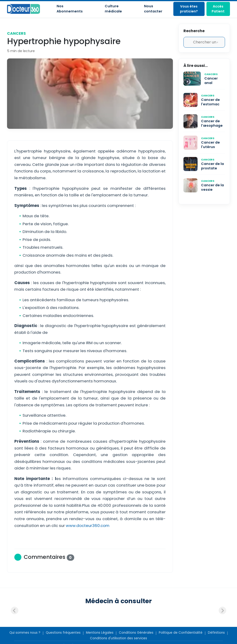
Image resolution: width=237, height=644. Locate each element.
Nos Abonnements (70, 9)
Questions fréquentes (63, 633)
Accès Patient (218, 9)
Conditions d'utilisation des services (118, 638)
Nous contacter (153, 9)
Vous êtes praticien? (189, 9)
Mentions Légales (100, 633)
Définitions (216, 633)
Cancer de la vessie (212, 187)
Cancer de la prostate (212, 166)
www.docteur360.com (87, 526)
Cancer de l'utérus (210, 145)
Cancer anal (211, 81)
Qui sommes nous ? (25, 633)
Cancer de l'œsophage (212, 123)
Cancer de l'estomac (210, 102)
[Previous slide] (15, 610)
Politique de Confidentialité (181, 633)
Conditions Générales (136, 633)
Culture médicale (113, 9)
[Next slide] (222, 610)
